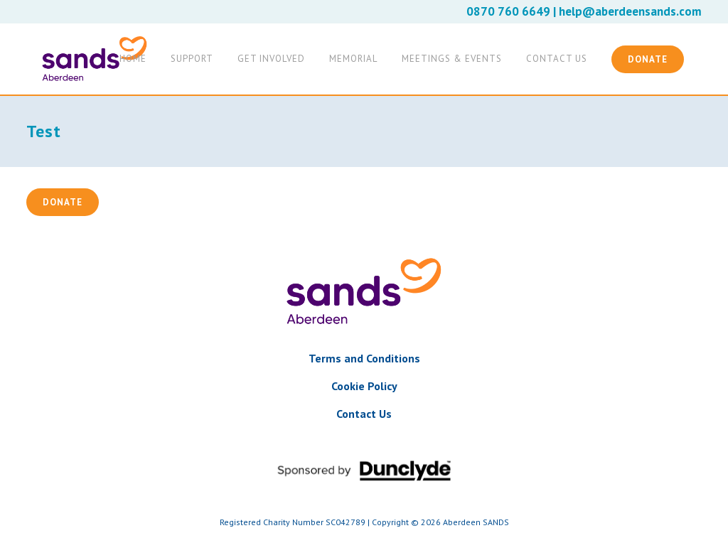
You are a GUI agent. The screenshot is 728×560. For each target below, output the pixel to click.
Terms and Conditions (364, 358)
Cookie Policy (364, 386)
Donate (648, 59)
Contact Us (364, 414)
